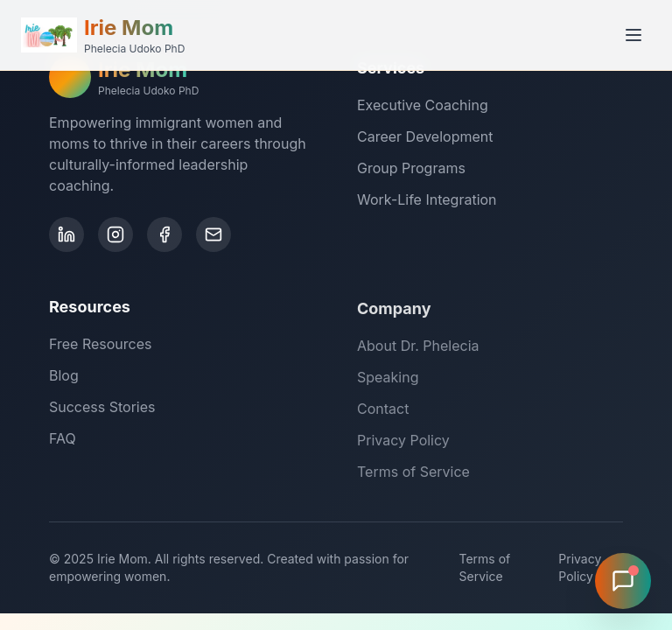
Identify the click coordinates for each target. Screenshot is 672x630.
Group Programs (411, 169)
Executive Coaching (423, 106)
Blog (64, 378)
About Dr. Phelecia (418, 349)
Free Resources (100, 346)
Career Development (425, 137)
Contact (383, 412)
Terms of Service (413, 475)
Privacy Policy (403, 444)
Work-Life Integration (427, 200)
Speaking (388, 381)
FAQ (63, 441)
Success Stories (102, 409)
